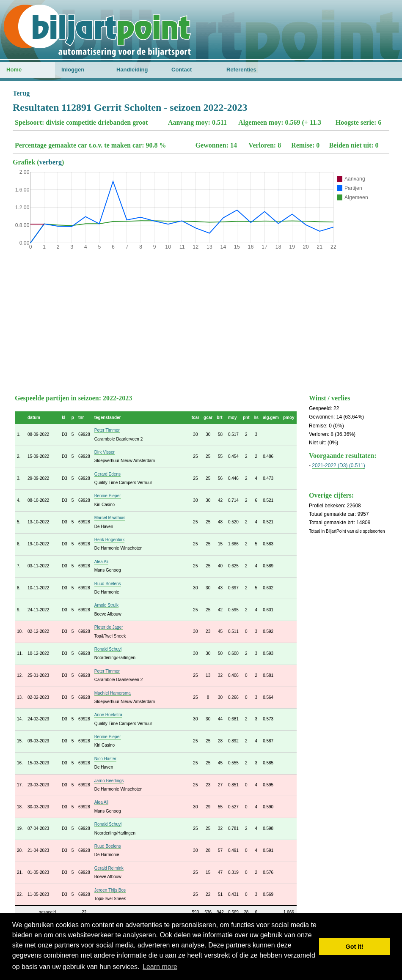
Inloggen (73, 70)
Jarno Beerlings (109, 781)
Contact (182, 70)
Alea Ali (101, 562)
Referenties (241, 70)
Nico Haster (105, 759)
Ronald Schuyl (108, 649)
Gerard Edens (107, 474)
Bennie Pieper (108, 496)
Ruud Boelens (108, 584)
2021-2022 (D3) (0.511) (338, 465)
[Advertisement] (201, 320)
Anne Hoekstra (108, 715)
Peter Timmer (107, 430)
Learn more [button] (160, 967)
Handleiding (132, 70)
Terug (21, 93)
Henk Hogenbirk (110, 540)
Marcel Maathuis (110, 518)
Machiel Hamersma (113, 693)
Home (14, 70)
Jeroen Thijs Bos (110, 890)
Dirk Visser (105, 452)
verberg (51, 162)
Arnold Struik (106, 605)
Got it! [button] (355, 947)
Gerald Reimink (109, 868)
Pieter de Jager (109, 627)
